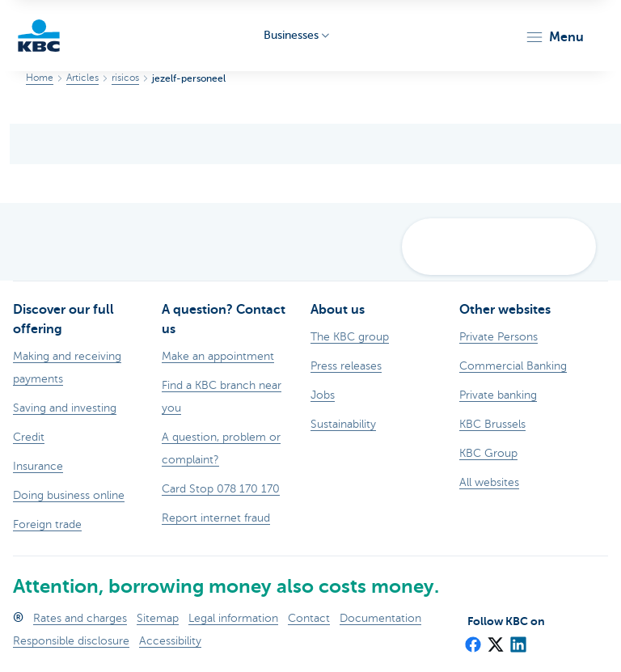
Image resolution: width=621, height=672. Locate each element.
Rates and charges (80, 618)
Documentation (380, 618)
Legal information (233, 618)
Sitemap (158, 618)
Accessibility (170, 641)
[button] (554, 37)
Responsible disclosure (71, 641)
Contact (309, 618)
